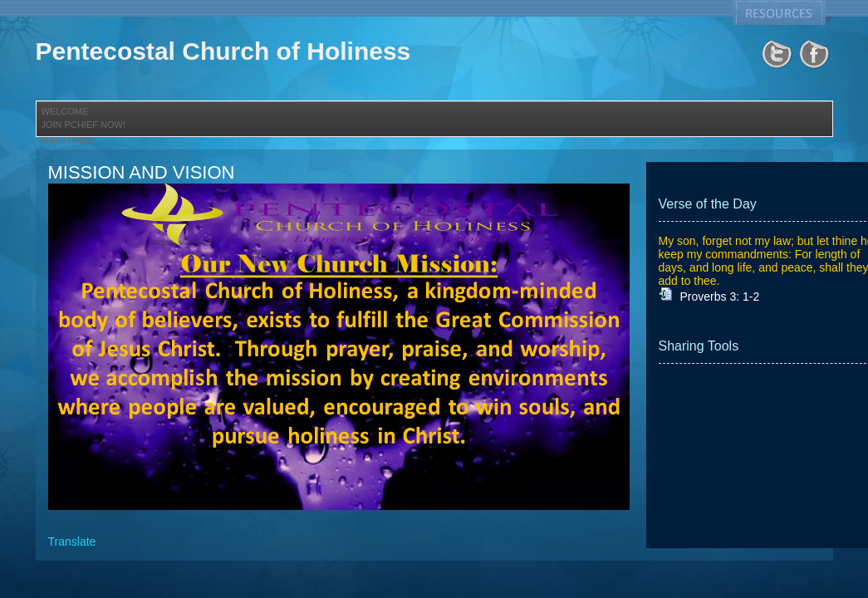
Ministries (68, 140)
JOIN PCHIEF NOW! (83, 125)
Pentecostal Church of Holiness (223, 51)
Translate (72, 542)
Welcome (65, 111)
